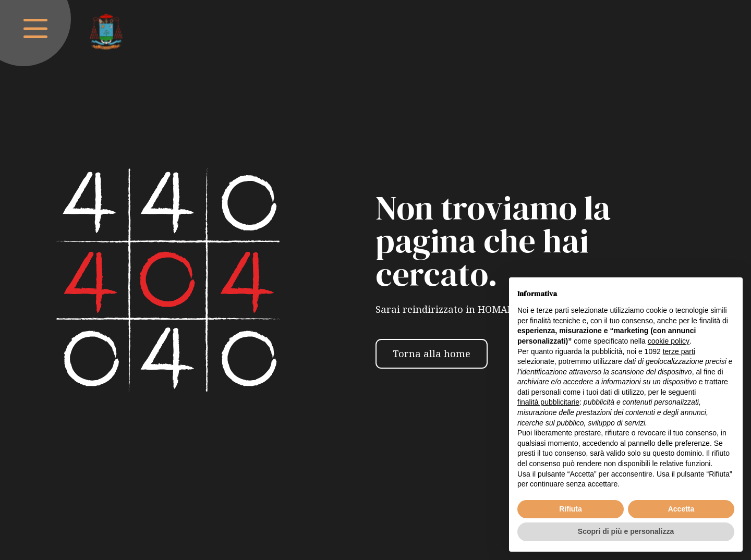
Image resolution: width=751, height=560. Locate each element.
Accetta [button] (681, 509)
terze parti (679, 351)
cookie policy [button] (669, 341)
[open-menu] (35, 28)
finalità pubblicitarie (548, 402)
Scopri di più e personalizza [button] (626, 531)
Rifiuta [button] (571, 509)
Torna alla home (432, 354)
